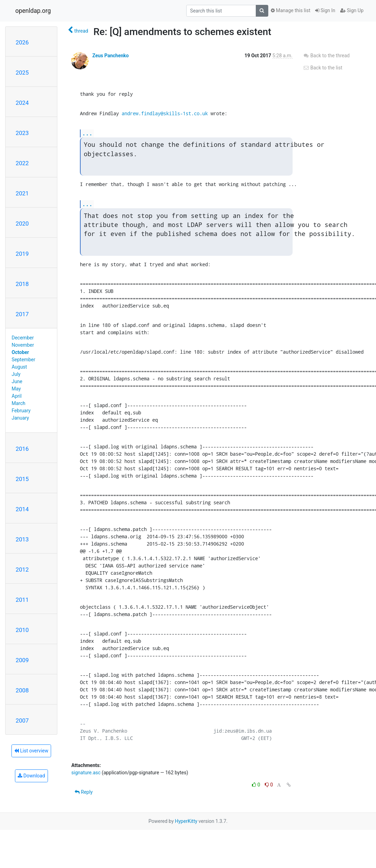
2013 (22, 539)
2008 (22, 690)
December (23, 338)
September (24, 360)
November (23, 345)
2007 (22, 720)
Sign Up (352, 10)
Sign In (325, 10)
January (21, 418)
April (17, 396)
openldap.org (33, 11)
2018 (22, 284)
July (16, 374)
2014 (22, 509)
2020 (22, 224)
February (21, 411)
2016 (22, 449)
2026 (22, 42)
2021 (22, 193)
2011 (22, 600)
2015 (22, 479)
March (19, 403)
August (19, 367)
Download (31, 776)
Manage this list (291, 10)
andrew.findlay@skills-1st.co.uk (165, 113)
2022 (22, 163)
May (16, 389)
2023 (22, 133)
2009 (22, 660)
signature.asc (86, 773)
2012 (22, 570)
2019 (22, 254)
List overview (31, 751)
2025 (22, 73)
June (17, 381)
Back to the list (323, 68)
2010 (22, 630)
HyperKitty (186, 821)
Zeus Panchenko (111, 56)
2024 (22, 103)
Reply (84, 792)
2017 (22, 314)
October (21, 352)
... (87, 133)
